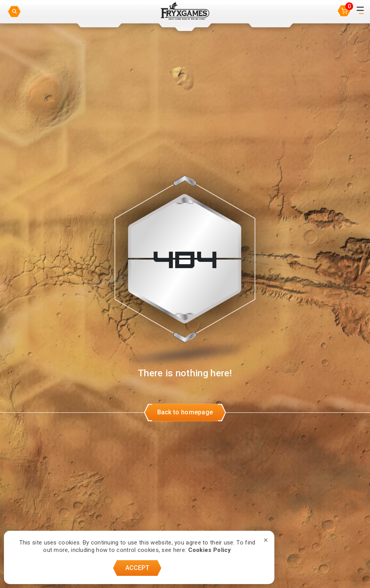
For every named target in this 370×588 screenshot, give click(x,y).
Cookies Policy (210, 550)
